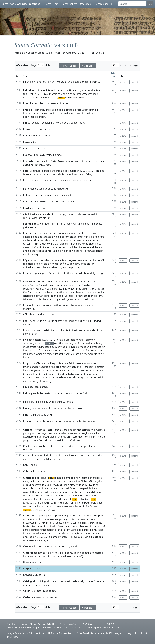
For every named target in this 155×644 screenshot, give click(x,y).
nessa (26, 247)
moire (94, 237)
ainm (92, 110)
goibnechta (49, 374)
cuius (78, 370)
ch (75, 214)
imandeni (85, 347)
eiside (65, 363)
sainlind (52, 113)
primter (35, 530)
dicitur (27, 165)
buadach (42, 471)
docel (99, 478)
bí (42, 136)
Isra (84, 285)
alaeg (26, 481)
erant (93, 370)
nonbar (59, 240)
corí (25, 506)
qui (91, 537)
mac (79, 289)
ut (54, 273)
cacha (26, 97)
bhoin (77, 478)
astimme (48, 354)
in (97, 214)
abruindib (81, 305)
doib (71, 247)
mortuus (63, 393)
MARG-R (27, 510)
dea (75, 377)
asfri (39, 350)
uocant (45, 370)
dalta (26, 285)
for (29, 240)
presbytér (29, 523)
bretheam (59, 289)
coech (52, 591)
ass (49, 237)
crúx (39, 562)
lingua (27, 218)
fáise (30, 585)
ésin (61, 495)
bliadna (34, 97)
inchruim (53, 533)
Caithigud (29, 581)
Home (48, 4)
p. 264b (123, 364)
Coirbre (28, 446)
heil (89, 285)
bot (80, 321)
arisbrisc (62, 180)
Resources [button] (85, 4)
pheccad (28, 537)
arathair (36, 495)
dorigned (63, 233)
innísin (27, 533)
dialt (103, 437)
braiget (100, 171)
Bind (26, 415)
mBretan (99, 530)
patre (26, 227)
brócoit (80, 113)
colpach (84, 488)
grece (34, 393)
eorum (34, 227)
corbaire (71, 446)
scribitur (62, 440)
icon (68, 526)
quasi (31, 387)
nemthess (96, 347)
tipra (38, 82)
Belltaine (28, 90)
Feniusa (34, 285)
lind (61, 113)
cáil (49, 103)
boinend (53, 492)
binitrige (44, 224)
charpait (28, 450)
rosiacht (72, 285)
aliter (57, 282)
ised (61, 110)
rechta (68, 292)
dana (70, 161)
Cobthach (29, 471)
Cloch (26, 553)
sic (96, 354)
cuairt (39, 546)
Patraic (93, 506)
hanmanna (39, 553)
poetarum (55, 370)
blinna (70, 214)
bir (33, 82)
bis (56, 393)
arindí (59, 330)
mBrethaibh (68, 273)
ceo (52, 201)
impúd (85, 503)
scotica (98, 455)
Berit (26, 208)
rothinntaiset (93, 526)
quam (76, 354)
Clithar (84, 481)
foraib (93, 503)
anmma (62, 437)
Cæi (25, 292)
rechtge (65, 299)
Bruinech (28, 305)
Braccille (28, 103)
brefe (101, 237)
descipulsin (61, 285)
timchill (27, 495)
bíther (47, 296)
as (83, 485)
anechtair (58, 350)
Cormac (28, 430)
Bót (25, 321)
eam (31, 370)
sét (90, 481)
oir (75, 260)
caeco (39, 591)
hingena (76, 374)
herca (40, 506)
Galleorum (36, 218)
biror (67, 82)
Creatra (28, 575)
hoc (63, 370)
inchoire (78, 251)
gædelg (43, 515)
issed (80, 260)
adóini (86, 350)
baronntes (43, 408)
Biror (26, 82)
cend (79, 237)
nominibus (38, 377)
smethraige (29, 343)
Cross (26, 562)
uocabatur (91, 377)
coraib (89, 437)
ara (25, 585)
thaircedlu (29, 94)
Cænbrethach (93, 282)
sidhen (97, 433)
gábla (37, 488)
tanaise (79, 492)
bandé (62, 374)
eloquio (91, 421)
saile (34, 214)
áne (85, 321)
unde (102, 161)
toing (99, 343)
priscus (53, 180)
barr (25, 334)
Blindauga (83, 214)
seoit (68, 499)
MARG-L (61, 98)
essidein (63, 195)
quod (42, 180)
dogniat (73, 343)
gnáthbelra (88, 553)
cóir (71, 251)
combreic (78, 455)
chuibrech (74, 171)
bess (87, 533)
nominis (34, 440)
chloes (53, 556)
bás (35, 142)
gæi (57, 244)
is (63, 171)
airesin (100, 367)
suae (54, 189)
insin (94, 374)
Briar (26, 273)
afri (82, 367)
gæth (33, 433)
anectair (95, 350)
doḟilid (63, 264)
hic (102, 354)
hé (58, 251)
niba (56, 237)
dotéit (67, 330)
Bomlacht (29, 148)
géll (57, 264)
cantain (27, 244)
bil (38, 90)
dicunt (44, 478)
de (37, 189)
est (47, 180)
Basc (26, 171)
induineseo (29, 354)
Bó (25, 189)
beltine (59, 402)
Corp (26, 568)
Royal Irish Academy (94, 633)
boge (61, 267)
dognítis (82, 90)
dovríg (38, 485)
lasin (71, 233)
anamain (60, 321)
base (75, 174)
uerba (39, 421)
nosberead (78, 292)
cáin (87, 506)
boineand (94, 488)
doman (55, 537)
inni (65, 485)
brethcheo (44, 282)
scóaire (40, 597)
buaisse (33, 334)
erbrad (60, 433)
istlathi (59, 354)
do (96, 110)
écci (68, 347)
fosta (53, 161)
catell (55, 455)
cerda (81, 233)
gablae (86, 499)
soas (34, 330)
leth (37, 510)
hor (52, 82)
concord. (134, 82)
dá (53, 347)
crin (74, 180)
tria (98, 90)
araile (77, 503)
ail (37, 459)
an (24, 459)
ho (45, 415)
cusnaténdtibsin (48, 97)
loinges (72, 289)
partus (51, 129)
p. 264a (123, 82)
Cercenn (28, 546)
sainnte (47, 251)
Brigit (26, 363)
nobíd (93, 260)
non (43, 481)
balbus (50, 314)
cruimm (52, 519)
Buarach (28, 161)
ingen (44, 363)
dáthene (72, 90)
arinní (49, 305)
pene (48, 377)
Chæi (37, 499)
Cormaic (43, 440)
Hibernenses (66, 377)
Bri (25, 340)
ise (87, 233)
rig (56, 299)
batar (39, 526)
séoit (48, 510)
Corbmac (67, 430)
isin (25, 296)
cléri (44, 244)
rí (72, 224)
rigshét (99, 481)
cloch (76, 553)
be (89, 364)
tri (69, 374)
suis (91, 305)
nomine (70, 370)
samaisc (64, 492)
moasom (64, 237)
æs (76, 233)
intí (42, 247)
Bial (33, 402)
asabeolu (70, 201)
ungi (70, 260)
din (72, 82)
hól (102, 260)
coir (83, 519)
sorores (85, 370)
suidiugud (43, 581)
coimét (55, 103)
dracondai (56, 174)
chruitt (51, 415)
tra (34, 526)
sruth (46, 82)
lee (47, 553)
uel (75, 421)
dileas (68, 174)
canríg (54, 296)
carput (57, 430)
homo (26, 357)
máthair (41, 305)
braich (27, 113)
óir (50, 273)
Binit (26, 123)
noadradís (45, 367)
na (71, 94)
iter (47, 347)
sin (68, 437)
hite (49, 506)
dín (74, 430)
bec (53, 260)
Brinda (27, 421)
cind (34, 240)
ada (93, 343)
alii (38, 478)
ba (100, 244)
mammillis (29, 309)
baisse (54, 267)
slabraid (42, 237)
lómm (45, 533)
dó (31, 247)
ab (33, 180)
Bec (25, 387)
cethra (76, 98)
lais (93, 299)
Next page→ (88, 66)
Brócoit (27, 110)
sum (25, 540)
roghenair (88, 433)
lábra (66, 421)
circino (60, 546)
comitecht (51, 526)
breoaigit (35, 381)
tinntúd (76, 519)
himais (74, 330)
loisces (27, 324)
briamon (90, 340)
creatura (40, 575)
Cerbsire (28, 597)
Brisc (26, 180)
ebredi (44, 387)
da (25, 254)
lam (42, 103)
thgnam (89, 367)
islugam (53, 488)
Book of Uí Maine (48, 633)
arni (60, 421)
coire (40, 251)
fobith (51, 292)
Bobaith (28, 195)
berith (35, 208)
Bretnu (70, 110)
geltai (26, 433)
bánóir (99, 251)
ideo (26, 370)
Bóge (26, 233)
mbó (59, 155)
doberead (57, 247)
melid (26, 347)
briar (87, 273)
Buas (26, 330)
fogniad (92, 296)
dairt (46, 492)
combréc (39, 110)
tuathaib (68, 296)
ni (71, 519)
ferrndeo (48, 421)
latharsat (76, 530)
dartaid (65, 488)
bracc (37, 103)
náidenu (66, 305)
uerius (75, 282)
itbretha (59, 292)
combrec (39, 455)
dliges (67, 224)
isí (104, 526)
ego (101, 537)
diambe (42, 299)
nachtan (39, 296)
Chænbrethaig (48, 499)
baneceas (81, 363)
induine (40, 347)
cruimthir (47, 523)
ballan (47, 260)
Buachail (28, 155)
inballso (72, 350)
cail (38, 155)
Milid (84, 289)
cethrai (77, 94)
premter (72, 515)
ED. (52, 478)
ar (24, 485)
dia (40, 402)
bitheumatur (44, 393)
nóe (35, 237)
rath (66, 247)
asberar (77, 506)
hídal (45, 402)
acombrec (87, 515)
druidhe (91, 90)
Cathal (27, 455)
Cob (25, 465)
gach (30, 340)
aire (92, 289)
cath (89, 455)
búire (80, 408)
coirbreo (44, 446)
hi (83, 506)
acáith (56, 581)
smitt (33, 347)
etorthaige (44, 585)
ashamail (65, 581)
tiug (66, 123)
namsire (47, 546)
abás (79, 393)
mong (60, 82)
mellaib (46, 174)
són (72, 299)
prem (101, 515)
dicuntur (61, 408)
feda (54, 485)
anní (25, 530)
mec (79, 285)
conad (60, 123)
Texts (56, 4)
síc (60, 533)
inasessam (81, 240)
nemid (39, 267)
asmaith (86, 299)
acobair (68, 506)
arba (59, 367)
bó (39, 148)
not (98, 485)
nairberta (35, 556)
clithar (73, 485)
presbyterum (77, 533)
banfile (36, 363)
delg (34, 273)
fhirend (73, 488)
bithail (35, 136)
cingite (86, 237)
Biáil (26, 136)
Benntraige (30, 224)
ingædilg (62, 519)
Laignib (45, 433)
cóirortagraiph (46, 437)
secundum (77, 537)
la (65, 110)
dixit (96, 537)
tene (43, 90)
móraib (53, 94)
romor (65, 367)
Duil (49, 485)
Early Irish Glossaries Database (21, 4)
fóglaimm (29, 289)
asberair (100, 289)
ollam (76, 264)
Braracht (28, 129)
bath (42, 195)
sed (60, 481)
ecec (37, 387)
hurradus (31, 299)
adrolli (73, 393)
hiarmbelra (66, 553)
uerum (50, 481)
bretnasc (90, 251)
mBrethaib (29, 267)
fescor (34, 165)
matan (88, 161)
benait (35, 123)
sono (41, 189)
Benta (99, 224)
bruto (82, 421)
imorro (44, 113)
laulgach (89, 492)
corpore (36, 568)
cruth (96, 233)
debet (66, 533)
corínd (51, 244)
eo (37, 180)
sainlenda (28, 264)
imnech (87, 343)
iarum (26, 519)
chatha (61, 459)
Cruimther (29, 515)
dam (98, 492)
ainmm (29, 174)
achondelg (79, 581)
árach (44, 161)
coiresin (87, 247)
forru (100, 296)
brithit (45, 208)
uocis (47, 189)
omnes (55, 377)
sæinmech (70, 113)
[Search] (132, 4)
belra (30, 296)
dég (36, 254)
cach (83, 174)
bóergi (77, 161)
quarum (28, 377)
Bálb (26, 314)
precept (75, 526)
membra (89, 354)
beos (100, 503)
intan (59, 171)
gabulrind (74, 546)
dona (38, 174)
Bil (25, 402)
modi (95, 161)
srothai (95, 82)
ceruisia (53, 597)
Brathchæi (29, 282)
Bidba (26, 393)
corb (50, 430)
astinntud (59, 523)
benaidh (46, 123)
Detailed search (103, 4)
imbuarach (44, 165)
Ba (54, 251)
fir (71, 244)
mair (60, 485)
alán (66, 251)
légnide (86, 530)
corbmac (40, 430)
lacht (46, 148)
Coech (27, 591)
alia (82, 354)
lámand (66, 103)
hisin (80, 247)
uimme (91, 240)
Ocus (37, 247)
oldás (73, 237)
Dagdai (54, 363)
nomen (31, 189)
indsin (88, 224)
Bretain (27, 526)
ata (66, 350)
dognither (29, 117)
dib (82, 224)
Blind (26, 214)
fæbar (47, 136)
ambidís (60, 260)
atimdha (99, 292)
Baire (26, 408)
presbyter (61, 515)
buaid (34, 465)
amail (78, 299)
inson (26, 350)
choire (45, 233)
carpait (86, 430)
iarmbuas (84, 330)
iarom (85, 110)
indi (32, 481)
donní (93, 519)
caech (92, 214)
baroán (75, 367)
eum (86, 537)
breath (40, 129)
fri (99, 260)
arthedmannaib (90, 94)
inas (53, 123)
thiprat (86, 82)
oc (97, 240)
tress (46, 495)
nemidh (79, 273)
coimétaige (46, 155)
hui (89, 321)
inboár (72, 195)
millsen (59, 224)
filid (80, 343)
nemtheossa (61, 343)
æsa (66, 240)
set (64, 556)
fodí (85, 393)
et (99, 354)
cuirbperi (84, 446)
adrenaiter (91, 495)
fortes (52, 408)
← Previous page (69, 66)
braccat (50, 110)
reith (26, 488)
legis (29, 374)
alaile (36, 503)
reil (71, 421)
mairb (41, 214)
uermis (32, 540)
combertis (63, 94)
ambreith (28, 499)
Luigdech (97, 321)
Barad (27, 142)
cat (63, 455)
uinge (30, 254)
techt (81, 123)
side (95, 515)
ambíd (27, 237)
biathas (57, 305)
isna (61, 296)
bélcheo (43, 201)
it (34, 510)
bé (41, 374)
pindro (37, 415)
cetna (52, 433)
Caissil (76, 224)
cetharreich (71, 321)
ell (28, 459)
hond (55, 553)
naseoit (59, 506)
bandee (34, 367)
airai (93, 446)
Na (101, 523)
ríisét (69, 495)
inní (37, 523)
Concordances (69, 4)
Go (150, 4)
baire (71, 408)
